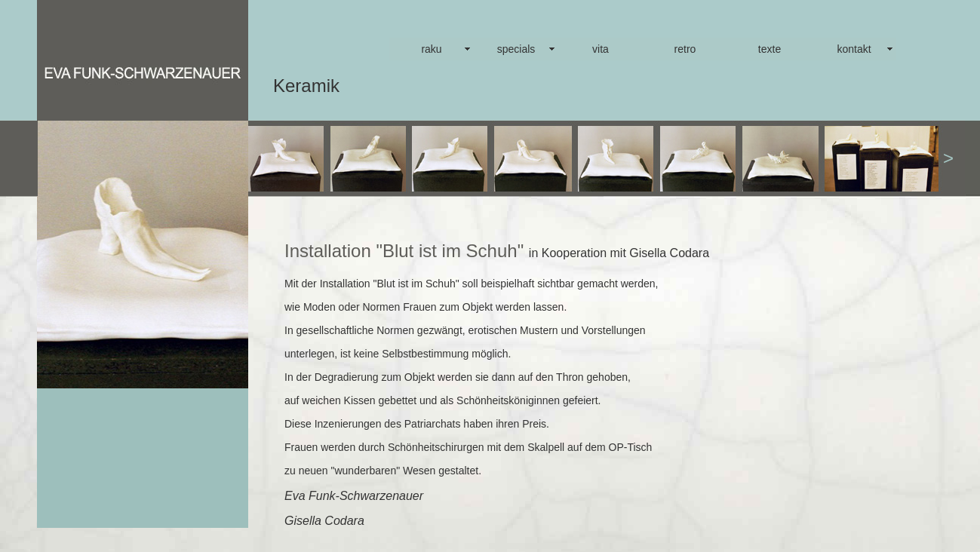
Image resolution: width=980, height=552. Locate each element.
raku (431, 49)
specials (516, 49)
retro (685, 49)
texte (770, 49)
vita (601, 49)
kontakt (854, 49)
